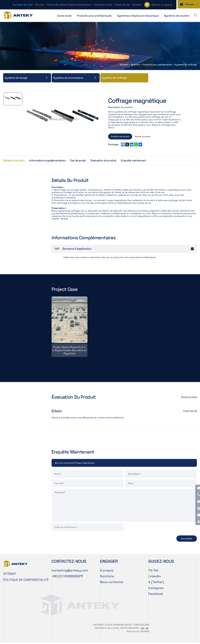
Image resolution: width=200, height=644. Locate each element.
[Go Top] (197, 492)
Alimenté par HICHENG (138, 633)
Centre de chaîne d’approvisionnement (69, 5)
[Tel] (67, 578)
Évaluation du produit (108, 161)
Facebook (156, 595)
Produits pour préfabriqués (94, 16)
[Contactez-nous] (124, 584)
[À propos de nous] (124, 572)
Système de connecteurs (68, 78)
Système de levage (16, 78)
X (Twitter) (156, 584)
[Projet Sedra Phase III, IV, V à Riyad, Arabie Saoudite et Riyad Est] (70, 328)
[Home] (19, 16)
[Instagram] (197, 479)
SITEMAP (10, 575)
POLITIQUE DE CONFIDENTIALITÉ (26, 581)
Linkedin (155, 578)
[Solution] (124, 578)
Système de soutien (177, 16)
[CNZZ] (144, 630)
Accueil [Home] (124, 65)
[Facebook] (197, 486)
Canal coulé (64, 16)
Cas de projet (82, 161)
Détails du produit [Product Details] (15, 161)
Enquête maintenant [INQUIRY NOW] (120, 136)
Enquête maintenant (140, 161)
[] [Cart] (162, 5)
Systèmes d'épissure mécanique (138, 16)
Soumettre (187, 540)
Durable (137, 5)
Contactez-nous (103, 5)
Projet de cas (122, 5)
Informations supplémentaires (50, 161)
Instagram (156, 589)
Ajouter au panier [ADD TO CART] (143, 136)
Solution (40, 5)
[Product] (124, 464)
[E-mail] (70, 572)
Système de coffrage (186, 65)
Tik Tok (153, 572)
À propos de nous (23, 5)
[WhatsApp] (197, 458)
